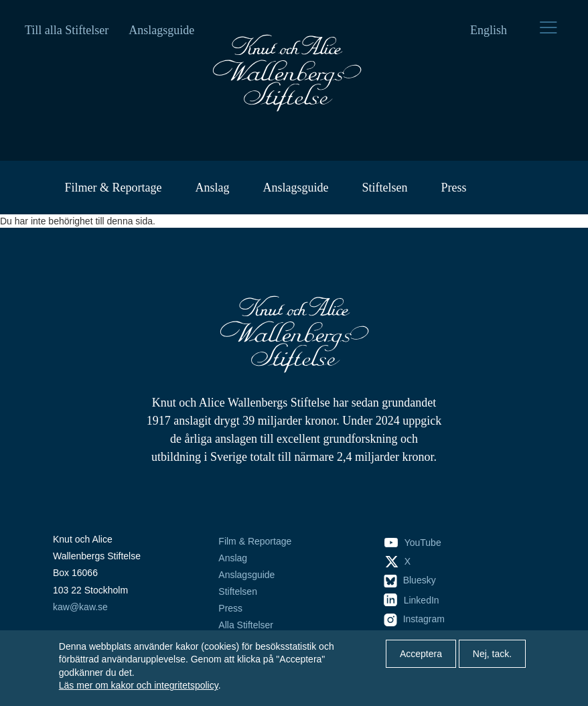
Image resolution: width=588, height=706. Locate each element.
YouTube (413, 543)
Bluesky (410, 580)
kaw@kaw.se (80, 607)
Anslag (212, 188)
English (489, 30)
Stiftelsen (384, 188)
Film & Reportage (255, 541)
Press (453, 188)
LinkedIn (412, 600)
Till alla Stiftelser (67, 30)
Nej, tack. (492, 654)
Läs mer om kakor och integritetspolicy (139, 685)
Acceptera (421, 654)
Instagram (415, 619)
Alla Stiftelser (246, 625)
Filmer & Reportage (114, 188)
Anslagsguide (161, 30)
